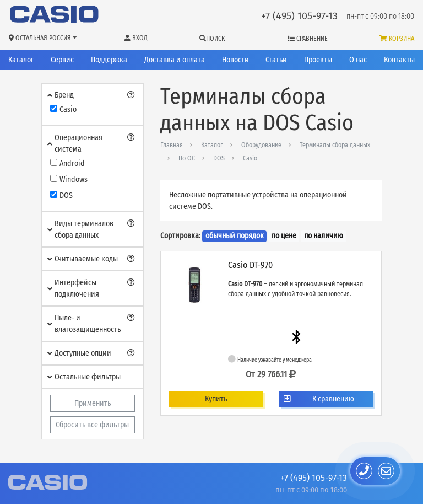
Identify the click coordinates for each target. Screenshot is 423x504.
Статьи (276, 60)
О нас (358, 60)
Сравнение (308, 39)
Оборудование (261, 145)
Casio (250, 158)
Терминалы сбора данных (335, 145)
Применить (93, 403)
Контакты (399, 60)
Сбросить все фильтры (92, 425)
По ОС (187, 158)
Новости (235, 60)
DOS (219, 158)
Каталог (21, 60)
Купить (216, 399)
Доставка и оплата (175, 60)
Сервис (62, 60)
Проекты (318, 60)
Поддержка (109, 60)
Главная (172, 145)
